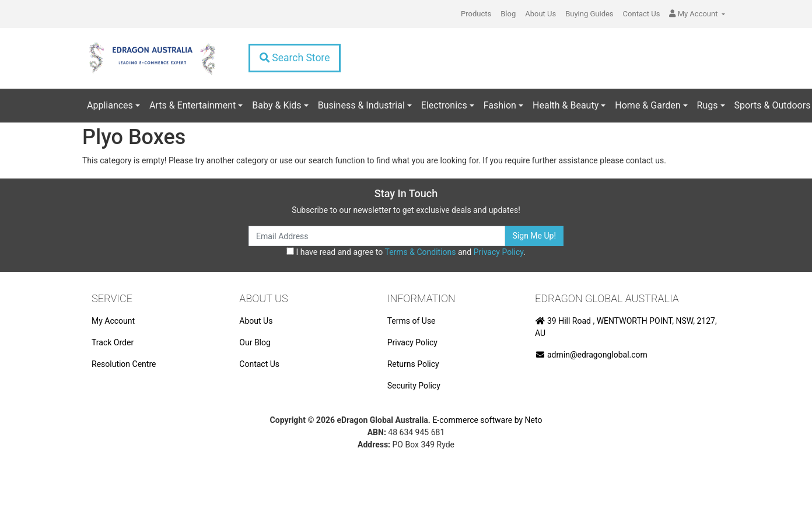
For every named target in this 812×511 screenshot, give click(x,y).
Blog (508, 14)
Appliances (110, 105)
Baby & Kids (276, 105)
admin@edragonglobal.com (591, 355)
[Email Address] (377, 236)
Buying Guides (589, 14)
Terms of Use (412, 321)
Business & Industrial (361, 105)
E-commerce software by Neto (487, 420)
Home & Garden (647, 105)
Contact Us (642, 14)
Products (476, 14)
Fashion (500, 105)
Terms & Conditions (420, 252)
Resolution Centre (124, 364)
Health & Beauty (566, 105)
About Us (540, 14)
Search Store (295, 58)
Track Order (113, 342)
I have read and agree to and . (406, 252)
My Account (113, 321)
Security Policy (414, 386)
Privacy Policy (498, 252)
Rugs (708, 105)
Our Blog (255, 342)
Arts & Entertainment (192, 105)
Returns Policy (413, 364)
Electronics (444, 105)
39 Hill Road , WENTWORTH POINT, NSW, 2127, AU (626, 327)
